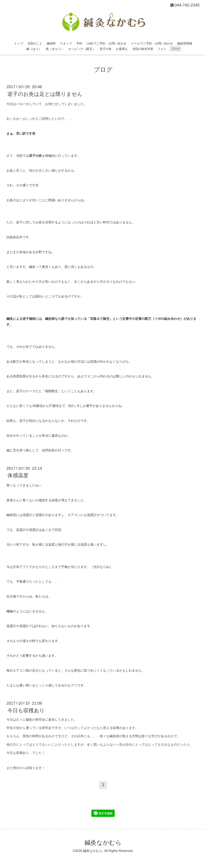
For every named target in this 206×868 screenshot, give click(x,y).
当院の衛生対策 (143, 49)
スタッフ (66, 43)
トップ (19, 43)
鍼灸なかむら (103, 843)
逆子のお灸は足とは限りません (45, 94)
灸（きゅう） (55, 49)
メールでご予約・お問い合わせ (152, 43)
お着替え (122, 49)
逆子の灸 (106, 49)
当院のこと (35, 43)
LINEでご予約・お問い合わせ (107, 43)
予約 (79, 43)
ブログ (176, 49)
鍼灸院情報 (185, 43)
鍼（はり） (34, 49)
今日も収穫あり (26, 710)
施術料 (51, 43)
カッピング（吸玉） (82, 49)
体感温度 (18, 475)
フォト (162, 49)
